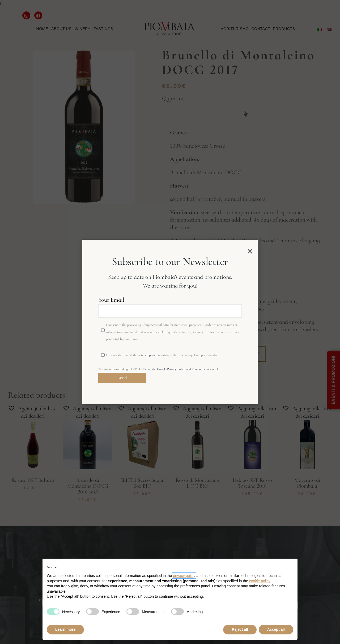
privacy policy (148, 355)
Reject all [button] (240, 629)
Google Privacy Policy (171, 369)
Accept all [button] (276, 629)
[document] (170, 322)
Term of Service (202, 369)
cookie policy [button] (260, 581)
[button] (250, 251)
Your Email (170, 307)
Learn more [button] (65, 629)
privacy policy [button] (184, 576)
